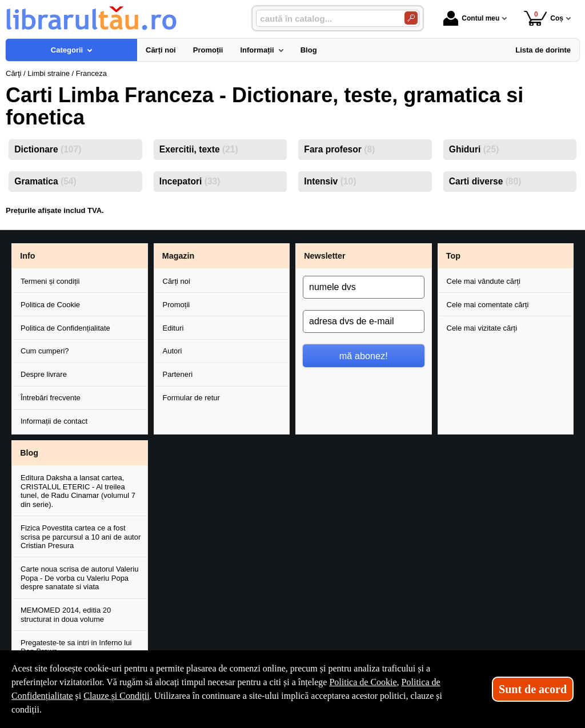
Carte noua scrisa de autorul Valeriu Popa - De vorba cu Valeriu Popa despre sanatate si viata (79, 578)
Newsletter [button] (324, 256)
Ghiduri (474, 149)
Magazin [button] (178, 256)
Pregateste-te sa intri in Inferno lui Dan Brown (76, 647)
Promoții (177, 305)
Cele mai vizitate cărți (482, 328)
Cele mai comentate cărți (488, 305)
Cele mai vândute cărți (484, 281)
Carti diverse (485, 181)
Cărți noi (177, 281)
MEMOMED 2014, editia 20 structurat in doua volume (66, 615)
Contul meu (471, 18)
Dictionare (48, 149)
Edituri (173, 328)
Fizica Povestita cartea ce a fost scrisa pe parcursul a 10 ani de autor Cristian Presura (81, 537)
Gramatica (45, 181)
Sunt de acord (533, 689)
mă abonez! (364, 356)
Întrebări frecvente (51, 398)
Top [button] (453, 256)
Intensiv (330, 181)
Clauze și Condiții (117, 696)
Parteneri (178, 374)
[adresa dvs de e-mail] (364, 321)
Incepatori (190, 181)
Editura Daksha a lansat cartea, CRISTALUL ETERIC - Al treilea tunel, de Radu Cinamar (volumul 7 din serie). (78, 491)
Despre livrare (44, 374)
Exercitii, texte (199, 149)
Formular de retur (191, 398)
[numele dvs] (364, 287)
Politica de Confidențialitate (65, 328)
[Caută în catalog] (411, 18)
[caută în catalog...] (326, 19)
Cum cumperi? (45, 351)
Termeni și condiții (50, 281)
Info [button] (27, 256)
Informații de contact (54, 421)
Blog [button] (29, 453)
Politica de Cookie (50, 305)
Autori (173, 351)
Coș (544, 18)
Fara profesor (339, 149)
